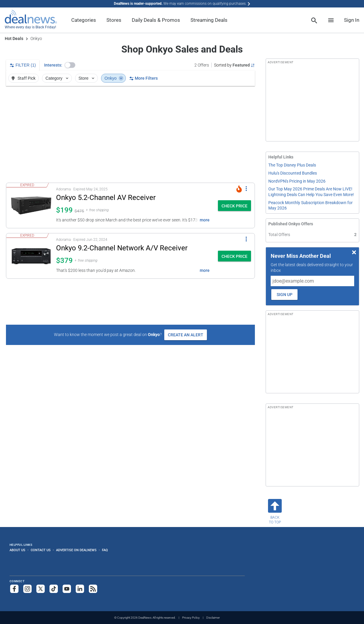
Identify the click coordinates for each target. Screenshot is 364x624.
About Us (17, 550)
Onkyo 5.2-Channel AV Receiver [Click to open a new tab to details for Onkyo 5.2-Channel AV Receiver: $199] (106, 198)
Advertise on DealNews (76, 550)
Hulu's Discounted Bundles (293, 173)
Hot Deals (14, 38)
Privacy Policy (191, 618)
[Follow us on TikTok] (54, 589)
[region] (130, 134)
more (205, 220)
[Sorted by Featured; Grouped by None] (234, 65)
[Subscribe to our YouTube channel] (67, 589)
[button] (70, 65)
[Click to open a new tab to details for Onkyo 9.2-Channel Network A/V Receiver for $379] (31, 256)
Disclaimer (213, 618)
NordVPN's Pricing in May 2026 (297, 181)
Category (58, 78)
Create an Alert (186, 335)
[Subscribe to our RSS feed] (93, 589)
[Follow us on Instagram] (27, 589)
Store (87, 78)
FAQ (105, 550)
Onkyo (114, 78)
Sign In (352, 20)
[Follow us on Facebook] (14, 589)
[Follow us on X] (41, 589)
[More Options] (246, 188)
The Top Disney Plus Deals (292, 165)
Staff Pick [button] (23, 78)
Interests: (53, 65)
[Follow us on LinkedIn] (80, 589)
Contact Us (41, 550)
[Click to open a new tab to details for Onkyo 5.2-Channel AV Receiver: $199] (31, 205)
